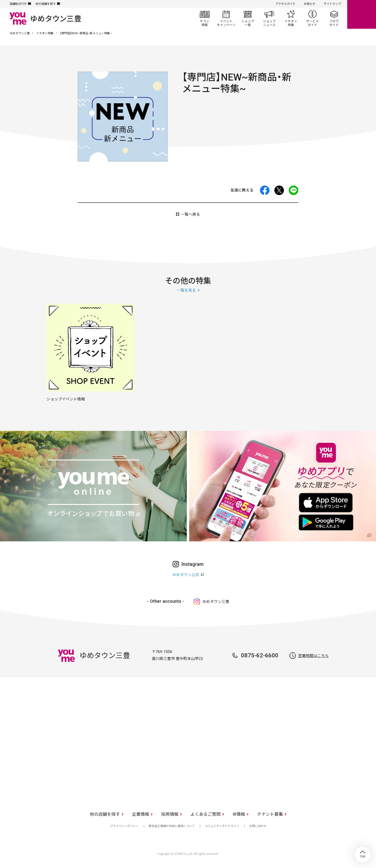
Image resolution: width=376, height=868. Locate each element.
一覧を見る (186, 290)
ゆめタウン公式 (186, 575)
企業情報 (141, 814)
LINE (294, 190)
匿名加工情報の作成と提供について (172, 826)
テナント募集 (270, 814)
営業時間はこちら (313, 656)
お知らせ (310, 4)
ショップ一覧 (248, 18)
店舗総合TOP (18, 4)
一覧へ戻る (190, 214)
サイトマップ (332, 4)
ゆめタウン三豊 (20, 33)
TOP (363, 855)
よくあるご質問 (206, 814)
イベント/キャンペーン (226, 18)
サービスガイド (312, 18)
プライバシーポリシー (124, 826)
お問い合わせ (258, 826)
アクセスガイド (285, 4)
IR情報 (239, 814)
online (362, 14)
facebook (265, 190)
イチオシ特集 (291, 18)
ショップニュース (269, 18)
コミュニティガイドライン (222, 826)
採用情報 (170, 814)
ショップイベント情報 (66, 399)
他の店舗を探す (46, 4)
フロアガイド (334, 18)
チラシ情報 (205, 18)
